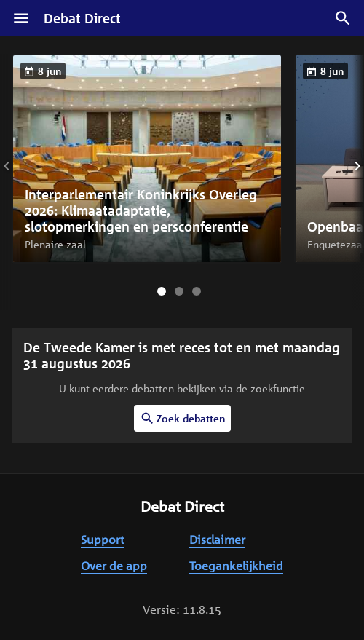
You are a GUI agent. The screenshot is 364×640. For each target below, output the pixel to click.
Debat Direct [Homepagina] (82, 18)
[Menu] (21, 18)
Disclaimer (217, 540)
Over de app (114, 566)
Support (103, 540)
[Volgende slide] (347, 166)
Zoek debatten (182, 418)
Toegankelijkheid (236, 566)
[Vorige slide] (17, 166)
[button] (147, 159)
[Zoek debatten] (343, 18)
